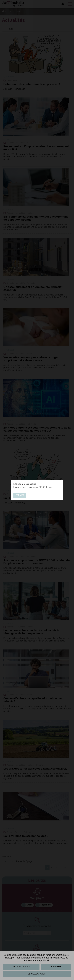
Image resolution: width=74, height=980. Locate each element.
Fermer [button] (20, 495)
